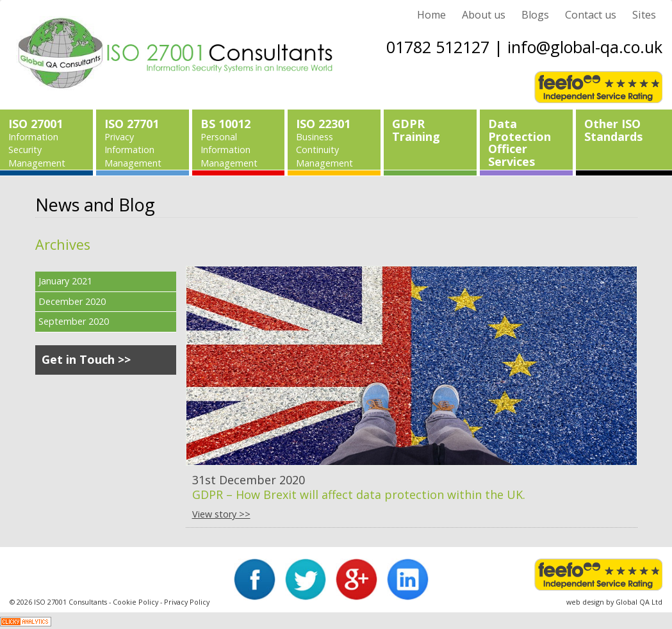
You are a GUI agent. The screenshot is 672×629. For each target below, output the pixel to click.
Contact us (591, 15)
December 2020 (72, 301)
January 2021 (65, 281)
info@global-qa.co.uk (585, 47)
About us (484, 15)
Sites (644, 15)
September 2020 (74, 321)
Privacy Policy (187, 602)
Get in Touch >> (86, 359)
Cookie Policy (135, 602)
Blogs (535, 15)
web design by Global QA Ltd (614, 602)
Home (431, 15)
